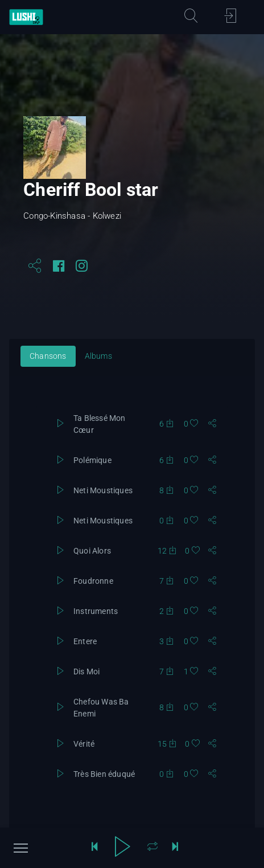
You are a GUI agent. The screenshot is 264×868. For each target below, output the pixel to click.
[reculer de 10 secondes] (94, 848)
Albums (98, 356)
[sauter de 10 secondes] (175, 848)
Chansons (48, 356)
